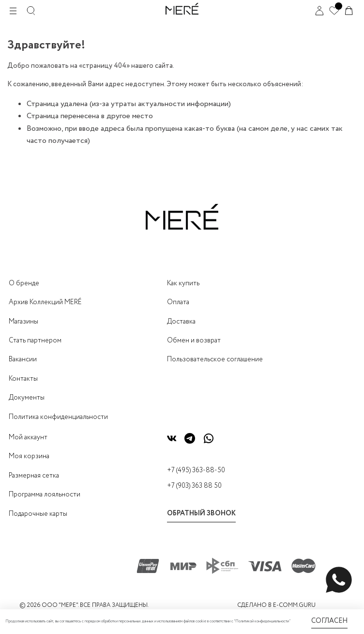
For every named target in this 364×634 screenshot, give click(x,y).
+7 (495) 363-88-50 (196, 470)
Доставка (181, 322)
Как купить (183, 283)
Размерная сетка (34, 476)
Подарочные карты (38, 514)
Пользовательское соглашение (215, 359)
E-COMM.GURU (294, 605)
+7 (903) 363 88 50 (194, 486)
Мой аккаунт (28, 437)
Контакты (23, 379)
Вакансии (23, 359)
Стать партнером (35, 340)
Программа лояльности (45, 495)
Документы (27, 398)
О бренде (24, 283)
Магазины (23, 322)
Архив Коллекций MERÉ (45, 302)
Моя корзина (29, 456)
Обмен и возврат (194, 340)
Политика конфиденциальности (58, 417)
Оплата (178, 302)
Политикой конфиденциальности (262, 621)
